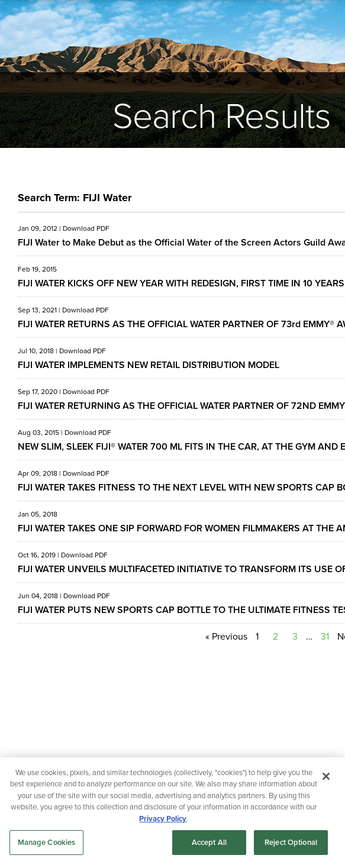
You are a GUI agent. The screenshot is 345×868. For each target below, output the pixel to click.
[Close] (326, 776)
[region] (172, 813)
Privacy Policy (163, 819)
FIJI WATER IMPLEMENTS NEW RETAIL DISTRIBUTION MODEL (149, 365)
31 (325, 636)
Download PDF (86, 228)
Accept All (209, 842)
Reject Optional (291, 842)
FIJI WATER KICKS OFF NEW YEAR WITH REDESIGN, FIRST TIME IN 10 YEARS (181, 283)
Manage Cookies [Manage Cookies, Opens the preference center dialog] (47, 842)
